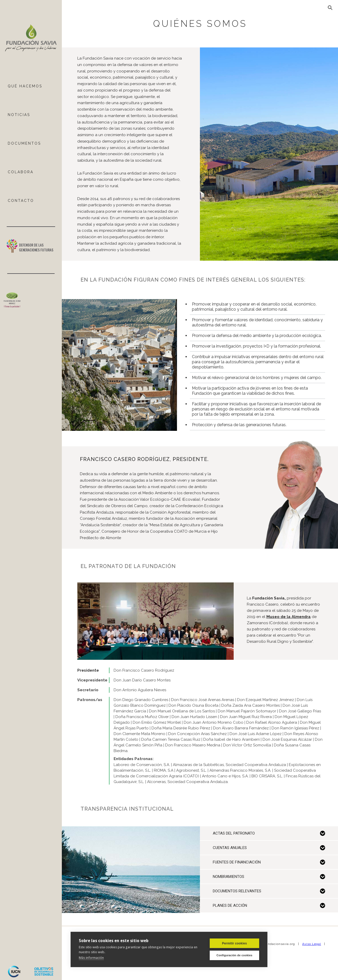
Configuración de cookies (234, 955)
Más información (91, 958)
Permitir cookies (235, 943)
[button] (330, 8)
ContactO (21, 201)
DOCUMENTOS (24, 143)
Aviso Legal (312, 944)
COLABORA (21, 172)
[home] (31, 38)
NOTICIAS (19, 115)
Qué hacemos (25, 86)
